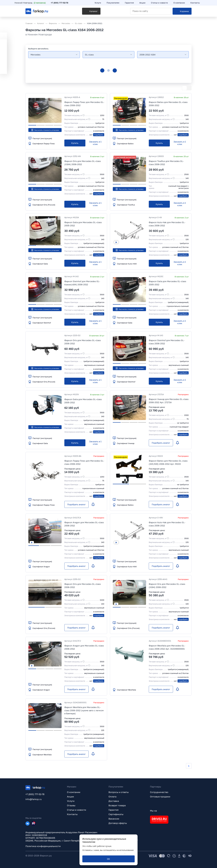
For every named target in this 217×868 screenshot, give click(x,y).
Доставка (114, 801)
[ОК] (108, 859)
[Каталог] (73, 13)
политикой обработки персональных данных (104, 853)
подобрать (99, 135)
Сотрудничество (159, 792)
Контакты (72, 814)
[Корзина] (182, 13)
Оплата (112, 797)
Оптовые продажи (160, 797)
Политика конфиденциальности (43, 846)
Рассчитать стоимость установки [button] (45, 130)
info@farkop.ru (34, 799)
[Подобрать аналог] (161, 443)
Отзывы (71, 805)
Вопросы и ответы (119, 792)
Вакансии (114, 819)
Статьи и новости (77, 810)
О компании (74, 792)
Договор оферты (118, 823)
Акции (70, 797)
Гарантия (113, 810)
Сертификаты (116, 814)
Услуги (71, 801)
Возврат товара (117, 805)
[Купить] (75, 143)
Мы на (153, 811)
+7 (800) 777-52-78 (70, 3)
